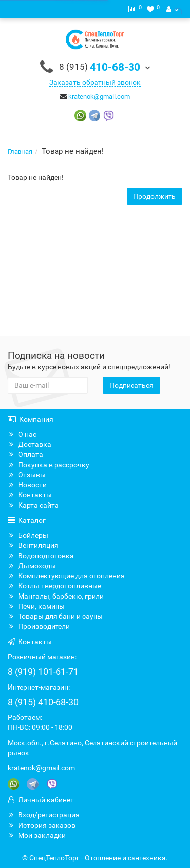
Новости (27, 485)
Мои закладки (37, 835)
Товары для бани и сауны (55, 616)
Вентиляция (33, 545)
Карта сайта (33, 505)
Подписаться (131, 385)
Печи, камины (36, 606)
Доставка (29, 444)
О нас (22, 434)
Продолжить (155, 196)
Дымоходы (32, 566)
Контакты (30, 495)
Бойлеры (28, 535)
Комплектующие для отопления (66, 576)
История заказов (42, 825)
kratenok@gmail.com (99, 96)
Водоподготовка (41, 556)
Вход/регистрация (44, 815)
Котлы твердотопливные (54, 586)
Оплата (25, 454)
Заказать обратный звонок (95, 82)
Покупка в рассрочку (48, 465)
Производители (39, 626)
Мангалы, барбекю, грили (56, 596)
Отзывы (27, 475)
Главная (20, 151)
